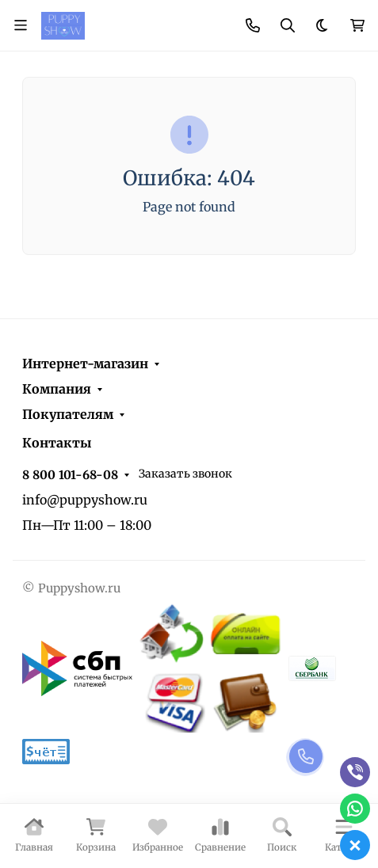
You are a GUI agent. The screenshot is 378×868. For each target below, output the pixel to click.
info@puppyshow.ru (85, 500)
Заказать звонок (185, 474)
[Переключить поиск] (288, 25)
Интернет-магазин (85, 364)
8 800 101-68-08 (70, 475)
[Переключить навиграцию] (21, 25)
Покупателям (68, 414)
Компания (57, 389)
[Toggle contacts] (253, 25)
